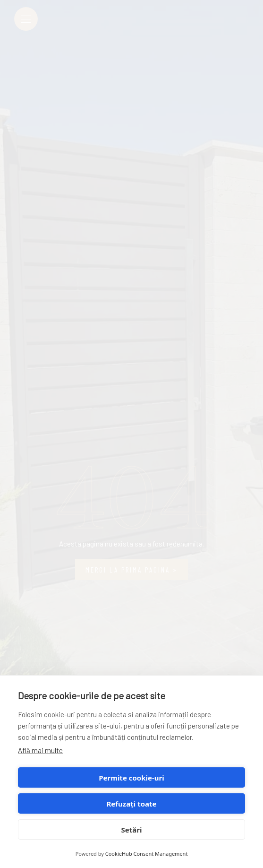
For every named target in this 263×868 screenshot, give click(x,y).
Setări (132, 830)
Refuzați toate (132, 804)
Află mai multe (40, 750)
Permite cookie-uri (131, 778)
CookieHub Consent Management (147, 854)
